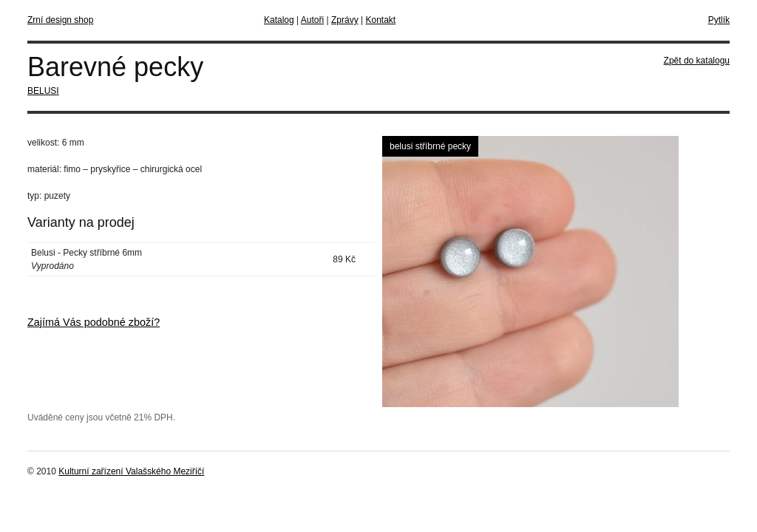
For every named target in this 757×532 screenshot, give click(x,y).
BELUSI (43, 91)
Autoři (312, 20)
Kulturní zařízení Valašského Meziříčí (131, 471)
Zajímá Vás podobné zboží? (94, 322)
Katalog (279, 20)
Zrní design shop (60, 20)
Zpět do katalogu (697, 61)
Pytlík (719, 20)
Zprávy (345, 20)
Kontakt (380, 20)
